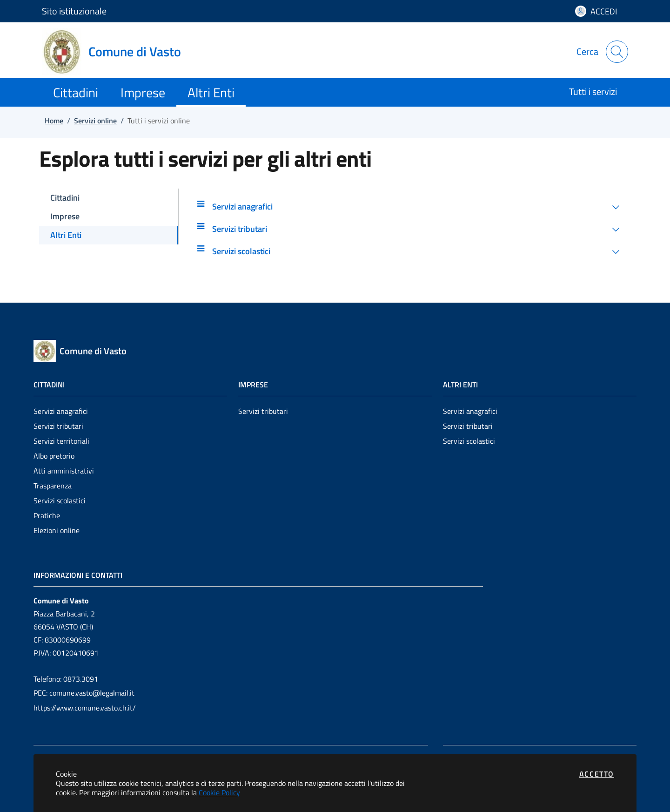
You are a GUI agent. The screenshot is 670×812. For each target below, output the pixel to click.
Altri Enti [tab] (66, 235)
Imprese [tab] (65, 216)
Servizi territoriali (61, 441)
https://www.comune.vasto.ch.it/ (85, 708)
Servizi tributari (58, 426)
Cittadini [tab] (65, 198)
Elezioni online (57, 530)
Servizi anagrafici (61, 411)
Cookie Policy (219, 792)
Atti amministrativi (64, 471)
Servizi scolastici (60, 501)
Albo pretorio (54, 456)
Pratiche (47, 515)
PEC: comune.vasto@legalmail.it (84, 693)
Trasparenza (53, 486)
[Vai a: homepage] (117, 52)
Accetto (597, 774)
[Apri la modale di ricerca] (617, 52)
